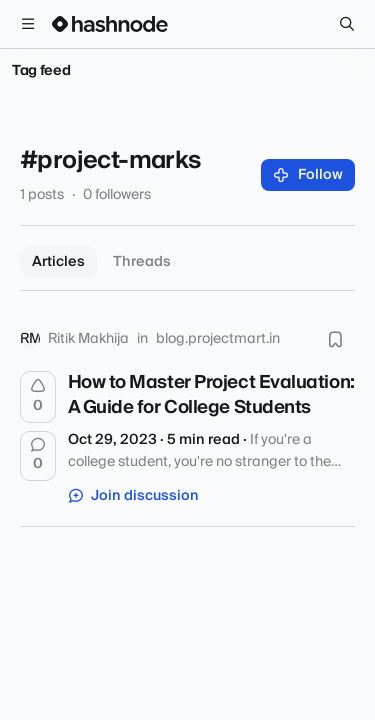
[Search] (347, 24)
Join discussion (134, 496)
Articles (58, 262)
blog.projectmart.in (218, 339)
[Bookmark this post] (335, 339)
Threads (142, 262)
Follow (308, 175)
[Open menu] (28, 24)
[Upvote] (38, 397)
